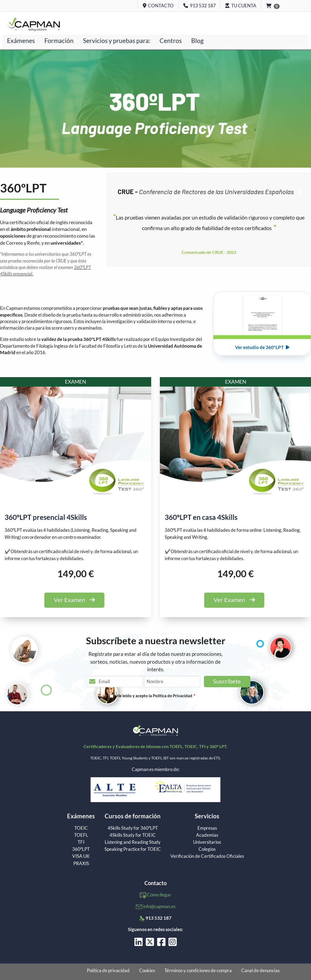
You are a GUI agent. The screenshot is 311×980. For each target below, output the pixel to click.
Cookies (147, 970)
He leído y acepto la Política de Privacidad (154, 696)
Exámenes (21, 41)
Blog (197, 41)
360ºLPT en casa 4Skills (201, 517)
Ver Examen (74, 600)
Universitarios (207, 842)
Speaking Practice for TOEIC (133, 849)
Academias (207, 835)
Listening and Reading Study (133, 842)
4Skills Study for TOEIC (133, 835)
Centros (171, 41)
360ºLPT (81, 849)
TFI (81, 842)
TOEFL (81, 835)
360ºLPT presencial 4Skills (46, 517)
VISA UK (81, 856)
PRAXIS (81, 863)
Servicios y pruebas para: (117, 41)
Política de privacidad (108, 970)
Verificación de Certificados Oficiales (207, 856)
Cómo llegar (159, 895)
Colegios (207, 849)
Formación (59, 41)
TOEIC (81, 828)
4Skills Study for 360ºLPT (133, 828)
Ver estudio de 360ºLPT (262, 347)
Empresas (207, 828)
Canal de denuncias (260, 970)
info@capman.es (159, 906)
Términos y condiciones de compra (198, 970)
